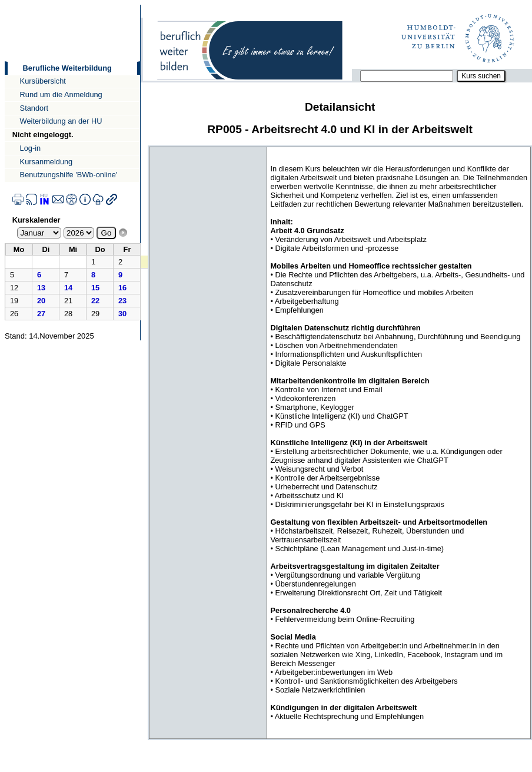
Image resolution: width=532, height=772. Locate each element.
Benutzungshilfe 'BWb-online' (69, 175)
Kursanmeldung (46, 162)
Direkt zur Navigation (4, 4)
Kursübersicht (43, 81)
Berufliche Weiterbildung (67, 68)
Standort (34, 108)
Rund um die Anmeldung (61, 95)
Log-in (31, 148)
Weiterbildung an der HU (61, 121)
